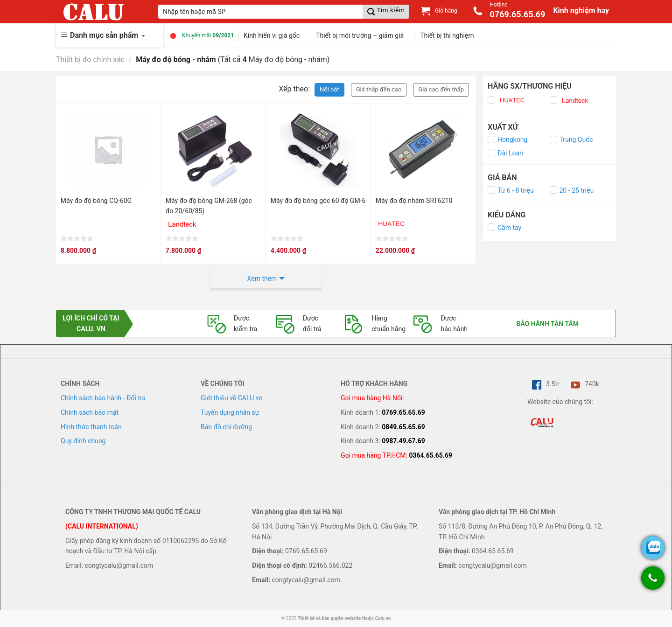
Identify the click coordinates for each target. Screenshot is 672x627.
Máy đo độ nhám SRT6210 (414, 201)
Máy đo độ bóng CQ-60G (96, 201)
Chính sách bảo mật (90, 412)
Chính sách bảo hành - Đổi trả (103, 398)
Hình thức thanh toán (91, 427)
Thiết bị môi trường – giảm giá (360, 35)
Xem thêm (262, 279)
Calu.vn (383, 618)
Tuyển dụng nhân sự (230, 412)
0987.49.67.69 (403, 441)
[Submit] (386, 12)
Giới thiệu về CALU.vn (231, 398)
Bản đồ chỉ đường (226, 427)
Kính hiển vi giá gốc (272, 35)
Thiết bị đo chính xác (90, 59)
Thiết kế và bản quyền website (329, 618)
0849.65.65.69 (403, 427)
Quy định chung (83, 441)
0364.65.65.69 (430, 455)
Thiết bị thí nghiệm (447, 35)
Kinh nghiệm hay (581, 10)
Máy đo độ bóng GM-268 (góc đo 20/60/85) (209, 206)
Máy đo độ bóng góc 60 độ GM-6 (318, 201)
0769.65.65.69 (403, 412)
